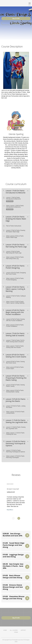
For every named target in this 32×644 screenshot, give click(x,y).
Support (23, 630)
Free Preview (16, 23)
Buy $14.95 (16, 19)
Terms (16, 632)
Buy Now (27, 535)
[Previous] (13, 518)
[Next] (19, 518)
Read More (10, 510)
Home (5, 630)
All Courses (14, 630)
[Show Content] (28, 190)
